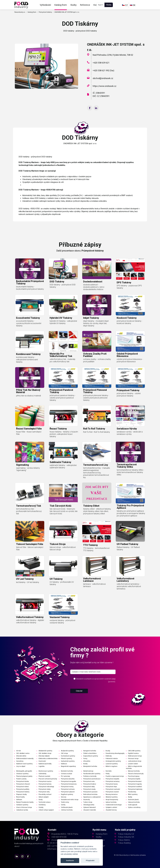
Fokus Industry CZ (126, 834)
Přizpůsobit (90, 861)
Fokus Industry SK (126, 837)
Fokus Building (124, 843)
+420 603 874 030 (59, 837)
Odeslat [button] (79, 700)
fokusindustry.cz (20, 12)
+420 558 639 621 (101, 63)
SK (133, 5)
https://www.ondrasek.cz (105, 86)
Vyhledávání (45, 5)
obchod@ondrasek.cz (103, 78)
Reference (85, 5)
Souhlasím (70, 861)
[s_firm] (93, 681)
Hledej (109, 5)
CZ (125, 5)
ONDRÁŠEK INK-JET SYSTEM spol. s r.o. (67, 12)
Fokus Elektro (124, 840)
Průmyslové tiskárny (45, 12)
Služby (73, 5)
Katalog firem (61, 5)
